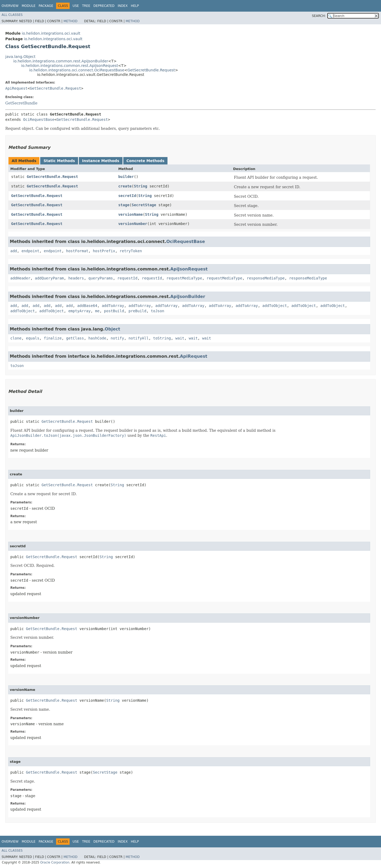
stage (124, 205)
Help (135, 6)
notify (117, 338)
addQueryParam (49, 278)
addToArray (113, 306)
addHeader (20, 278)
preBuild (137, 311)
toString (162, 338)
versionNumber (133, 224)
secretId (127, 196)
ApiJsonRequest (189, 269)
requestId (128, 278)
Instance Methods (101, 161)
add (14, 251)
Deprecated (104, 6)
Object (113, 329)
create (125, 186)
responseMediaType (266, 278)
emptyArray (79, 311)
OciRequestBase (39, 120)
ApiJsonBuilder (188, 297)
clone (16, 338)
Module (29, 6)
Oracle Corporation (55, 862)
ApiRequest (16, 88)
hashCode (97, 338)
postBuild (114, 311)
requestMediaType (184, 278)
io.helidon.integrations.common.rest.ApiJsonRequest (70, 66)
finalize (53, 338)
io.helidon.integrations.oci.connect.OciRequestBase (77, 70)
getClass (75, 338)
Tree (86, 6)
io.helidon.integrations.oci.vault (51, 33)
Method (71, 21)
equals (33, 338)
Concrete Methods (146, 161)
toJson (158, 311)
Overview (10, 6)
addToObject (275, 306)
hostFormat (77, 251)
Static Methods (59, 161)
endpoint (30, 251)
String (141, 186)
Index (123, 6)
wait (180, 338)
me (97, 311)
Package (46, 6)
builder (126, 177)
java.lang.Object (20, 57)
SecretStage (144, 205)
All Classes (12, 15)
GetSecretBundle (21, 103)
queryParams (101, 278)
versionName (131, 214)
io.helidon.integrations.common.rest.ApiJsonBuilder (61, 61)
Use (76, 6)
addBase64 (87, 306)
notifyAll (139, 338)
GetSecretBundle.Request (151, 70)
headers (76, 278)
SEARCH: (319, 16)
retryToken (131, 251)
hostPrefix (104, 251)
